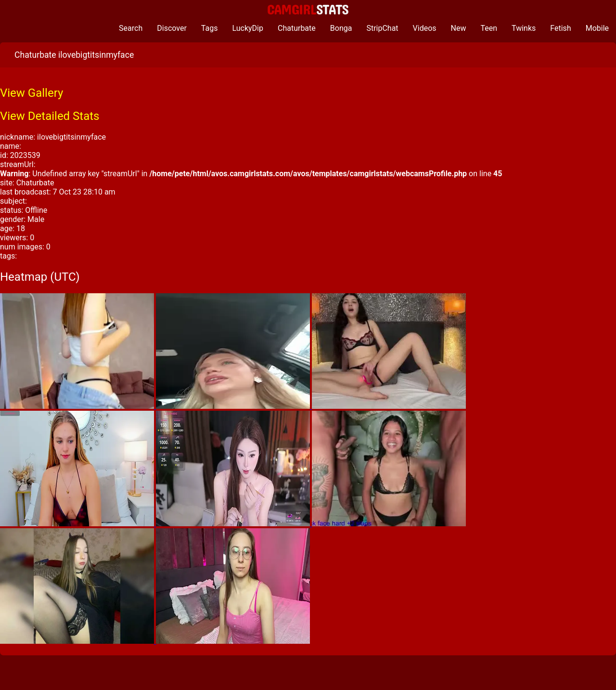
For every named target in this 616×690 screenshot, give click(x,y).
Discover (172, 28)
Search (131, 28)
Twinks (524, 28)
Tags (210, 28)
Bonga (341, 28)
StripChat (382, 28)
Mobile (597, 28)
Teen (489, 28)
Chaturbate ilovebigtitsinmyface (74, 55)
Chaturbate (297, 28)
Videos (425, 28)
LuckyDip (248, 28)
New (459, 28)
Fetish (560, 28)
